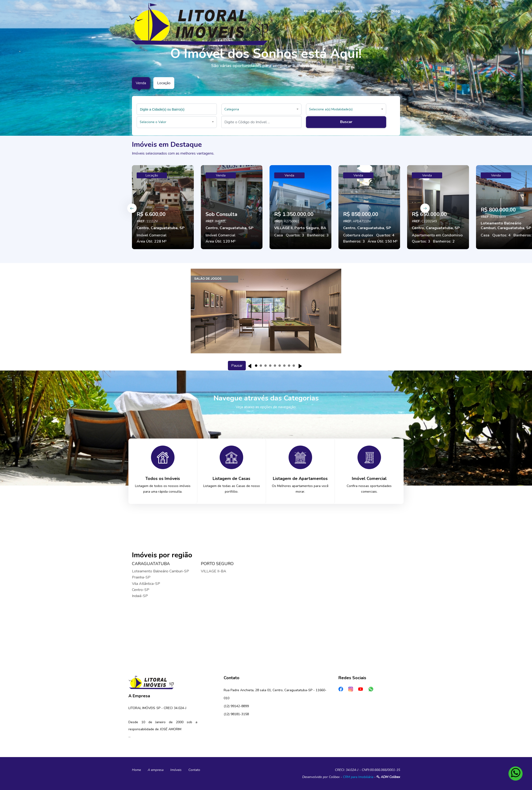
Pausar (237, 366)
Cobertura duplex (358, 235)
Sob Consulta (221, 214)
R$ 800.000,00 (498, 210)
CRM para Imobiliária (358, 777)
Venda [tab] (141, 83)
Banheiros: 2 (444, 241)
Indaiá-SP (140, 596)
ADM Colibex (388, 777)
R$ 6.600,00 (151, 214)
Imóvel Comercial (152, 235)
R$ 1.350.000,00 (294, 214)
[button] (261, 109)
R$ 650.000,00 (429, 214)
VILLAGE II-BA (214, 571)
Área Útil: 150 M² (383, 241)
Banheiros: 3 (318, 235)
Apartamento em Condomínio (437, 235)
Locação (152, 175)
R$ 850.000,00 (361, 214)
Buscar (346, 122)
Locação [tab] (164, 83)
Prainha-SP (141, 577)
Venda (221, 175)
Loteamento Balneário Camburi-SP (161, 571)
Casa (279, 235)
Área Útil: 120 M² (220, 241)
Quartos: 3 (295, 235)
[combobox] (177, 109)
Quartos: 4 (385, 235)
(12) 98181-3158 (236, 714)
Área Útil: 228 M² (152, 241)
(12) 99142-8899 (236, 706)
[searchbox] (177, 109)
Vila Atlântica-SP (146, 584)
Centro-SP (141, 590)
